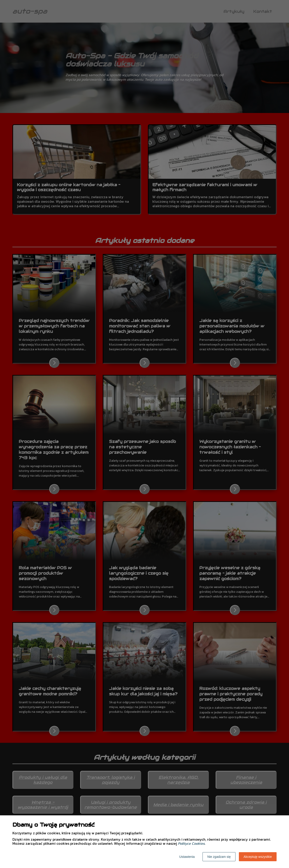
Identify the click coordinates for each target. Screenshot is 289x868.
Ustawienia (187, 857)
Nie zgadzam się (219, 857)
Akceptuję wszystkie (258, 857)
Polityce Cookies (191, 843)
